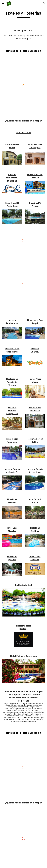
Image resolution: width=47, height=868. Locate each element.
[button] (3, 3)
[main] (24, 14)
